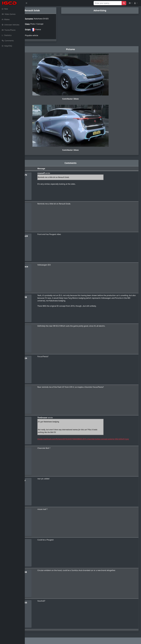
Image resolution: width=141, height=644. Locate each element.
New (5, 9)
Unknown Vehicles (11, 25)
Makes (6, 19)
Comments (8, 41)
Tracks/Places (9, 30)
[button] (131, 3)
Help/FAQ (7, 46)
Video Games (9, 14)
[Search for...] (108, 3)
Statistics (7, 35)
